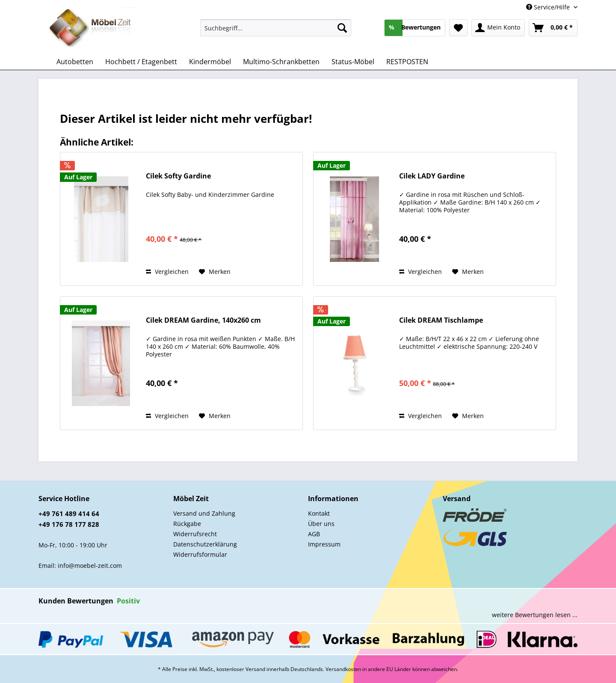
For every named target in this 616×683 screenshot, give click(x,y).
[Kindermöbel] (210, 62)
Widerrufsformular (200, 554)
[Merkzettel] (458, 28)
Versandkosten (343, 669)
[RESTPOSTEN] (407, 62)
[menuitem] (276, 32)
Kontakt (319, 513)
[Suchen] (342, 28)
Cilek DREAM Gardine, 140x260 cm (203, 320)
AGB (314, 534)
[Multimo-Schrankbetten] (281, 62)
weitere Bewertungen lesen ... (535, 615)
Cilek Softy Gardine (178, 176)
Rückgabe (187, 524)
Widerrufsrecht (195, 534)
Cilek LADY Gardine (432, 176)
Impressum (324, 544)
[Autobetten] (75, 62)
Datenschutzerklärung (205, 544)
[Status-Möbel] (353, 62)
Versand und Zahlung (204, 513)
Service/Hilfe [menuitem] (549, 7)
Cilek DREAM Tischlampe (441, 320)
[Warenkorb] (553, 28)
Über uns (321, 524)
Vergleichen (167, 272)
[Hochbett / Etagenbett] (141, 62)
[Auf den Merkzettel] (215, 272)
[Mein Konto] (498, 28)
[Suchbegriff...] (276, 28)
